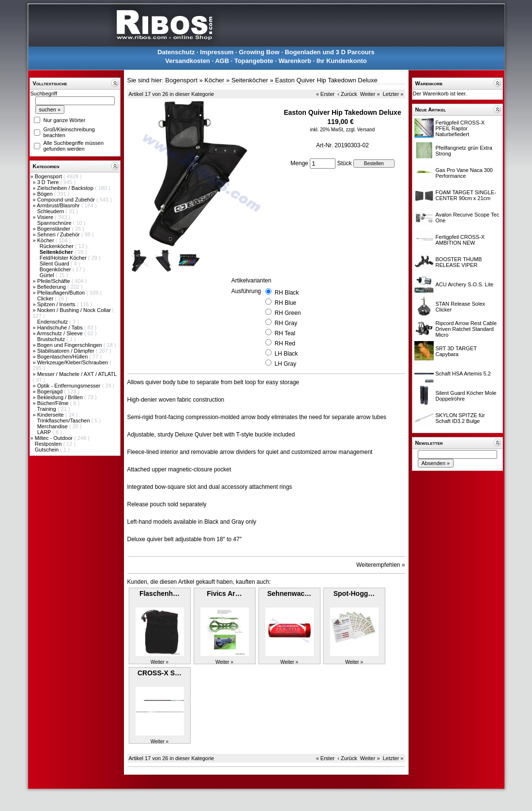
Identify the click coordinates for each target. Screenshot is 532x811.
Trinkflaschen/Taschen (64, 421)
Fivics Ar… (224, 593)
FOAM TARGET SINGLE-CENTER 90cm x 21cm (466, 195)
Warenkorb (295, 61)
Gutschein (48, 450)
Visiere (46, 217)
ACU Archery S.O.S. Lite (465, 284)
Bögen (46, 194)
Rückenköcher (57, 246)
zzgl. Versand (360, 130)
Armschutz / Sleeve (61, 333)
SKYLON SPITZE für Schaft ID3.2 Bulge (460, 418)
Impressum (217, 52)
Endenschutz (53, 322)
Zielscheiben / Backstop (66, 188)
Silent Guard (55, 264)
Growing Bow (259, 52)
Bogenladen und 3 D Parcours (330, 52)
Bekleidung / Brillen (61, 397)
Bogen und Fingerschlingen (70, 345)
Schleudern (52, 211)
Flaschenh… (160, 593)
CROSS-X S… (160, 673)
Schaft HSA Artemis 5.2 (463, 374)
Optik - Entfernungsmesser (70, 386)
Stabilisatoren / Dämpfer (67, 351)
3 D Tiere (49, 182)
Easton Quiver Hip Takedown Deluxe (326, 80)
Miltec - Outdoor (54, 438)
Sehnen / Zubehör (59, 234)
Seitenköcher (250, 80)
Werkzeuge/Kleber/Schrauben (74, 362)
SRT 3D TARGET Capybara (456, 351)
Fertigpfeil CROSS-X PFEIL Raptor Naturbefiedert (460, 128)
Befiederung (52, 287)
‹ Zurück (347, 94)
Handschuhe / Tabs (61, 328)
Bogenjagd (51, 391)
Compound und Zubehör (67, 200)
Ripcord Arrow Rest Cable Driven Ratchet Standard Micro (466, 329)
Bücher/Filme (54, 403)
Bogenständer (55, 229)
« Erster (326, 94)
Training (47, 409)
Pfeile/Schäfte (54, 281)
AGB (222, 61)
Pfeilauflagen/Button (62, 293)
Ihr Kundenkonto (342, 61)
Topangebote (254, 61)
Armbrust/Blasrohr (59, 205)
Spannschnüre (55, 223)
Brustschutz (52, 339)
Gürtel (48, 275)
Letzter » (393, 94)
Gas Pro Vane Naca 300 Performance (464, 173)
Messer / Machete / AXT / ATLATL (77, 374)
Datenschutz (176, 52)
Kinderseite (51, 415)
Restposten (49, 444)
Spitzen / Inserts (57, 304)
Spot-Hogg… (354, 593)
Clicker (46, 298)
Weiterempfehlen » (381, 565)
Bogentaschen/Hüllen (63, 357)
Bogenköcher (56, 269)
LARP (45, 432)
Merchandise (53, 426)
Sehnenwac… (289, 593)
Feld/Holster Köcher (64, 258)
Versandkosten (188, 61)
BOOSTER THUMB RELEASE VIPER (459, 262)
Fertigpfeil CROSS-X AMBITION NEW (460, 240)
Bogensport (49, 176)
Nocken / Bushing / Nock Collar (75, 310)
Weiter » (370, 94)
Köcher (46, 240)
